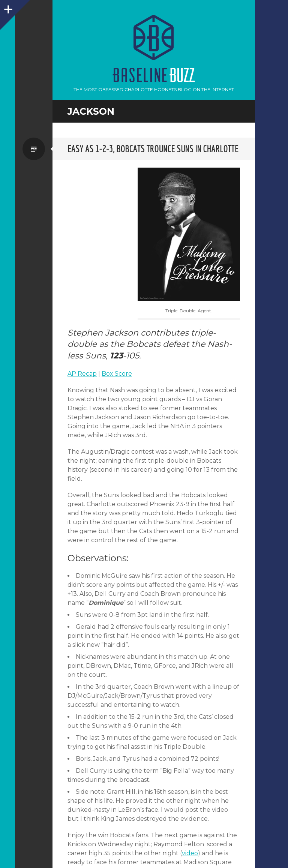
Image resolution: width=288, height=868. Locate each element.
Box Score (117, 374)
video (190, 853)
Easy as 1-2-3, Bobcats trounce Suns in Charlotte (153, 149)
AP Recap (82, 374)
